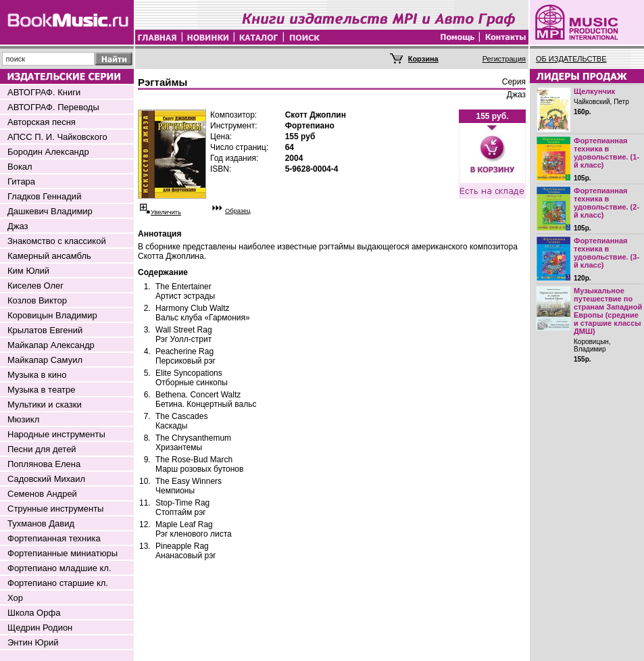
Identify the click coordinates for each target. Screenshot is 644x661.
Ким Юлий (28, 271)
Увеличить (166, 212)
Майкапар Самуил (45, 360)
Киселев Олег (35, 286)
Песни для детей (42, 449)
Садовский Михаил (46, 479)
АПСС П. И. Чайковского (57, 137)
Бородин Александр (48, 152)
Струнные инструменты (55, 509)
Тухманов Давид (41, 523)
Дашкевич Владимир (50, 211)
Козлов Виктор (37, 300)
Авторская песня (42, 122)
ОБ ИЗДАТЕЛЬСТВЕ (571, 59)
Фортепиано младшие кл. (59, 568)
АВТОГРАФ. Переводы (53, 107)
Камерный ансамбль (49, 256)
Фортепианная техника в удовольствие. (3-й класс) (606, 253)
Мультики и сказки (45, 405)
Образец (238, 211)
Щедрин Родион (40, 628)
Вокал (20, 167)
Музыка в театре (42, 390)
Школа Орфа (34, 613)
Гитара (21, 181)
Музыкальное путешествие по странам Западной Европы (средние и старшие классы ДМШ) (608, 311)
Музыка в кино (37, 375)
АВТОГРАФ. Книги (44, 92)
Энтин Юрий (33, 642)
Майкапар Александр (51, 345)
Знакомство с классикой (57, 241)
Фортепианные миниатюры (63, 553)
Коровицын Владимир (52, 315)
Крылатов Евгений (45, 330)
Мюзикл (23, 419)
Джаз (18, 226)
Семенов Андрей (42, 494)
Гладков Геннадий (44, 196)
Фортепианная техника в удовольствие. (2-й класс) (606, 203)
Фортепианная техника (54, 538)
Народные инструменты (56, 434)
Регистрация (504, 59)
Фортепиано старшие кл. (58, 583)
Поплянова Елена (44, 464)
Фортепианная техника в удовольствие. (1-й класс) (606, 153)
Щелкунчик (594, 91)
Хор (15, 598)
